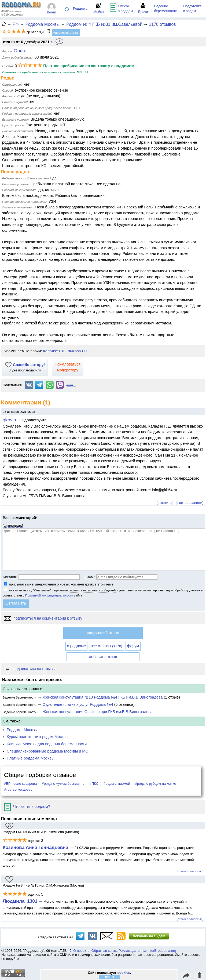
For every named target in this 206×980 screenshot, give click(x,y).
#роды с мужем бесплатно (63, 784)
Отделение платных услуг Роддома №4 (78, 704)
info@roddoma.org (162, 951)
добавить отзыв (103, 657)
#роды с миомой (117, 784)
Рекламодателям (132, 951)
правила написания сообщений (93, 590)
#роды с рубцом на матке (156, 784)
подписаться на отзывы (30, 669)
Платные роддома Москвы (30, 758)
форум (133, 646)
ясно (110, 977)
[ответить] (165, 503)
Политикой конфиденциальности (49, 595)
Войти (51, 12)
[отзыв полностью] (190, 871)
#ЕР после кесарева (20, 784)
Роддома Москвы (22, 730)
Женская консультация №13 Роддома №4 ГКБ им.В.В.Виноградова (102, 697)
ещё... (71, 385)
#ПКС (94, 784)
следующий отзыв (103, 633)
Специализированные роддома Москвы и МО (48, 751)
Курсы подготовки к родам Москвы (38, 737)
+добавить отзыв (66, 32)
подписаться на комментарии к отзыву (43, 618)
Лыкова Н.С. (79, 351)
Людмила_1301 (20, 901)
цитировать (13, 525)
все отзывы (106, 646)
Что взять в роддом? (27, 807)
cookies (124, 973)
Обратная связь (104, 951)
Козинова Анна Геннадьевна (36, 847)
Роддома (80, 8)
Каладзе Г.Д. (54, 351)
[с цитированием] (189, 503)
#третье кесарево (18, 789)
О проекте (81, 951)
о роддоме (76, 646)
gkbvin (9, 420)
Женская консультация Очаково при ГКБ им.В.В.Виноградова (97, 712)
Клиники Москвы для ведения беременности (47, 744)
